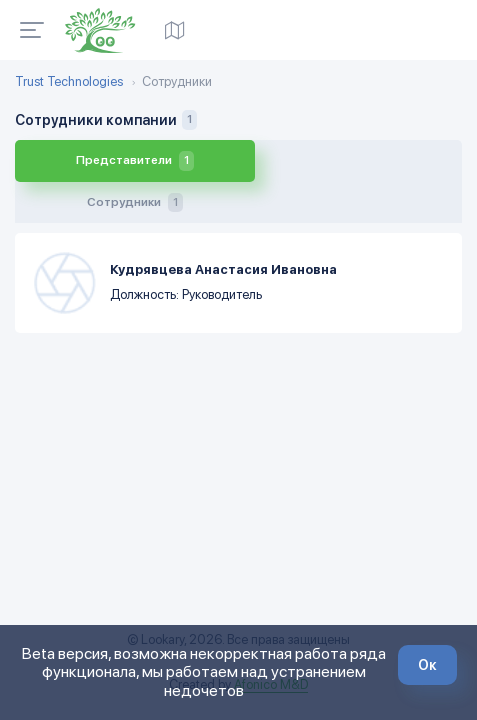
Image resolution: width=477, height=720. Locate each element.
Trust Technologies (69, 82)
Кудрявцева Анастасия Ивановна (223, 228)
